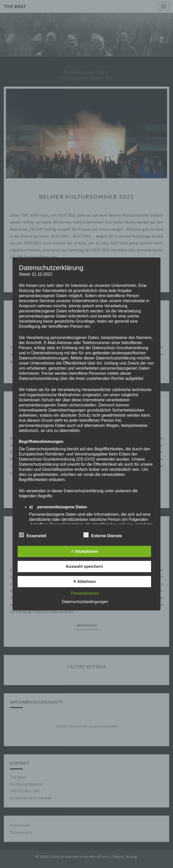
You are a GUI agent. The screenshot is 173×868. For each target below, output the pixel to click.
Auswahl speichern (84, 566)
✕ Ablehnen (84, 582)
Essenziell (33, 535)
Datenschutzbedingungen (85, 602)
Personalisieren (85, 593)
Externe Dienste (103, 535)
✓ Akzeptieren (84, 551)
